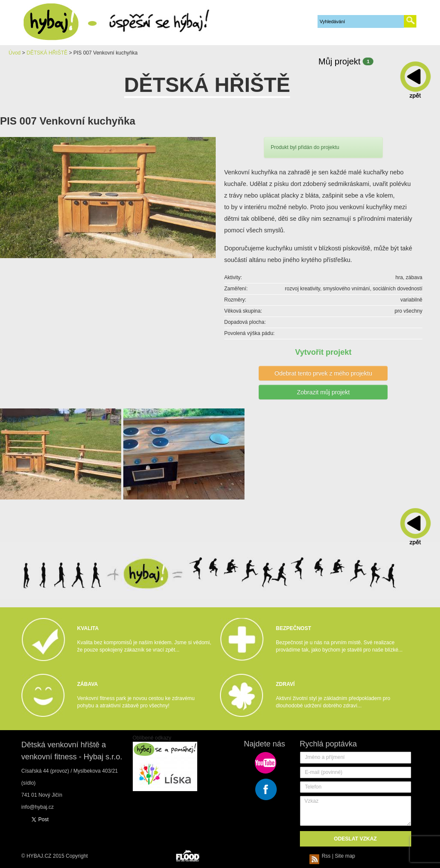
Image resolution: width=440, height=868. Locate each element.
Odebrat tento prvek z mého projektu (323, 373)
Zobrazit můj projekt (323, 392)
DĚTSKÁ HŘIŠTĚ (47, 53)
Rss (321, 856)
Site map (345, 856)
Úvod (15, 53)
